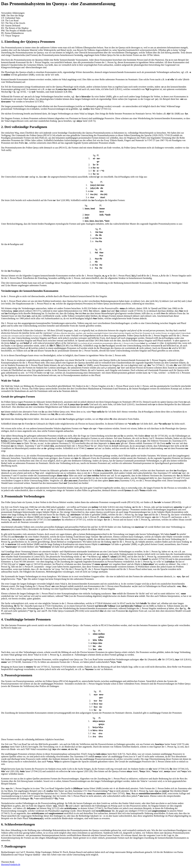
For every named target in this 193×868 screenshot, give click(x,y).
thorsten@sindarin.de (11, 864)
